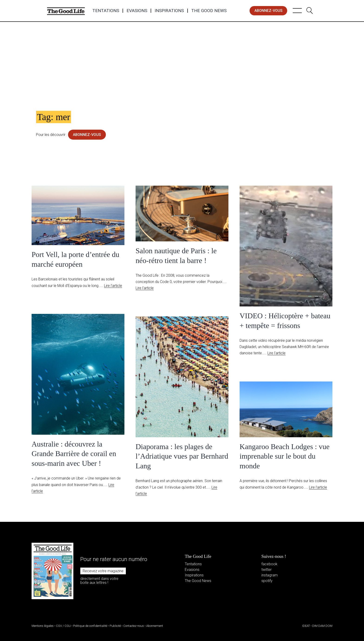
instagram (270, 575)
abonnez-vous (268, 11)
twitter (266, 570)
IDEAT (306, 626)
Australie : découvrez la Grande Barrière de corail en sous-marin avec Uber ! (74, 454)
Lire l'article (113, 286)
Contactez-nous (134, 626)
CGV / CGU (63, 626)
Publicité (115, 626)
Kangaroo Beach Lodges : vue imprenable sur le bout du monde (284, 456)
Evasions (137, 11)
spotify (267, 581)
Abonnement (155, 626)
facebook (269, 564)
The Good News (209, 11)
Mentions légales (43, 626)
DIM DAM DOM (322, 626)
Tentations (106, 11)
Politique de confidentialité (90, 626)
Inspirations (169, 11)
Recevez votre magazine (103, 571)
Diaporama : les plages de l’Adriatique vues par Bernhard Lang (182, 456)
